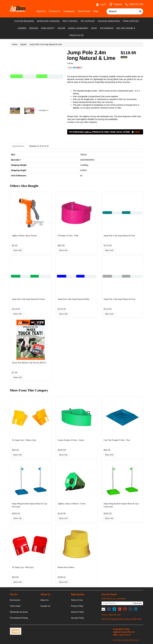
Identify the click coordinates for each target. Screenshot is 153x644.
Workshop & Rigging (48, 21)
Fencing (34, 28)
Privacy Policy (77, 606)
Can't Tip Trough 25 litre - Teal (117, 440)
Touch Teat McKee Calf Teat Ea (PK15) (29, 363)
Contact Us (55, 11)
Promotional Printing (19, 618)
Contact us (72, 122)
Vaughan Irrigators (109, 21)
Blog (96, 11)
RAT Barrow (107, 28)
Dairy (94, 28)
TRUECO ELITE (77, 35)
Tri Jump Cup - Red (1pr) (23, 567)
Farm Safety (48, 28)
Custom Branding (24, 21)
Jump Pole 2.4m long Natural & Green (28, 299)
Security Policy (78, 618)
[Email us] (103, 609)
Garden (22, 28)
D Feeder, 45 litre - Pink (68, 236)
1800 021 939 (136, 4)
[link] (109, 609)
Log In (103, 4)
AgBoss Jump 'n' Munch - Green (72, 504)
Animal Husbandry (78, 28)
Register (118, 4)
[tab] (18, 146)
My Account (15, 600)
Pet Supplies (88, 21)
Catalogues (69, 11)
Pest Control (70, 21)
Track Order (15, 606)
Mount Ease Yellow (66, 567)
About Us (41, 11)
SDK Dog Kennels (126, 28)
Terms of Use (77, 600)
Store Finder (84, 11)
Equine (61, 28)
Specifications (18, 146)
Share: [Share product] (75, 68)
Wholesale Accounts (19, 612)
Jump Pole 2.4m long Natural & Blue (74, 299)
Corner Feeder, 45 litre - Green (71, 440)
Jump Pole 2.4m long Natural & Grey (119, 299)
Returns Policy (77, 612)
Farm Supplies (131, 21)
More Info (18, 250)
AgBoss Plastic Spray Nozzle (24, 236)
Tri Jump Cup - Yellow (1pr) (24, 440)
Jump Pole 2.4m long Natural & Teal (119, 236)
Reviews (39, 146)
